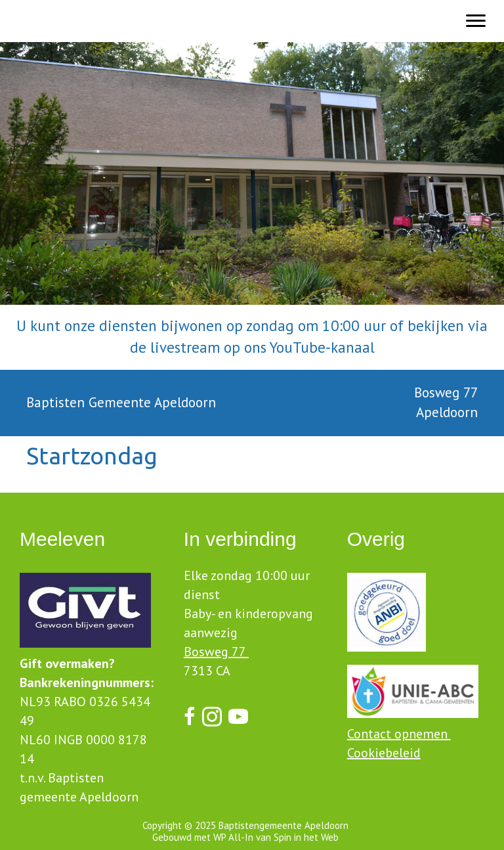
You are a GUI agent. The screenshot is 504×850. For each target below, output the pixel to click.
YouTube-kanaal (322, 347)
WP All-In (233, 837)
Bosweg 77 (216, 652)
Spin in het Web (306, 837)
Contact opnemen (399, 734)
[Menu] (476, 21)
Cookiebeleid (384, 753)
